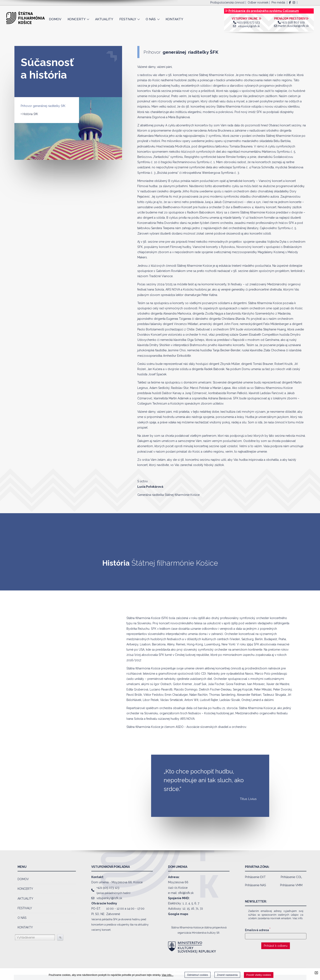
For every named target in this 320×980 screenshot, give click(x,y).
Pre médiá (278, 3)
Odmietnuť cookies (198, 975)
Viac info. (298, 918)
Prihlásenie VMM (291, 885)
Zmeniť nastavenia (227, 975)
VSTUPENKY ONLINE (247, 18)
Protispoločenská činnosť (227, 3)
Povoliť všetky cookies (259, 975)
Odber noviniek (258, 3)
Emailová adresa (258, 930)
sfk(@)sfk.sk (186, 893)
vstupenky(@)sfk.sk (249, 26)
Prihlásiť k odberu (276, 946)
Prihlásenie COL (291, 877)
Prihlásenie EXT (255, 877)
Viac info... (168, 975)
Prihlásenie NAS (255, 885)
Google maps (178, 914)
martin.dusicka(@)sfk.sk (293, 26)
